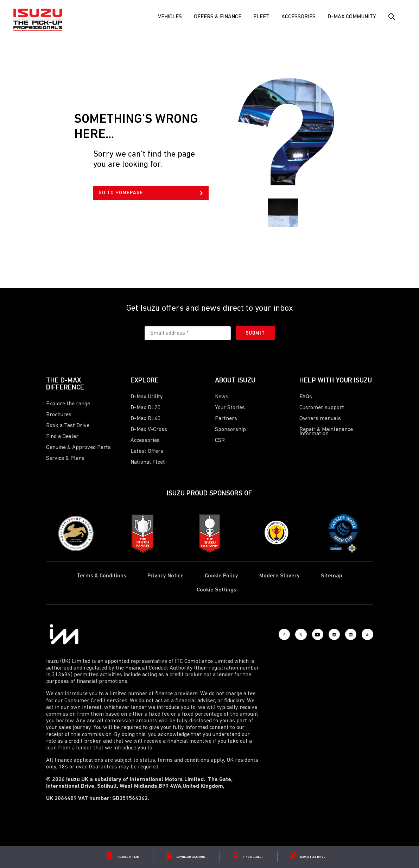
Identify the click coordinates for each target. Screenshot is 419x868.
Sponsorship (230, 430)
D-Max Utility (147, 397)
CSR (220, 441)
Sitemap (332, 576)
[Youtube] (296, 634)
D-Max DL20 (146, 408)
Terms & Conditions (101, 576)
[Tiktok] (364, 634)
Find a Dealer (62, 437)
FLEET (261, 17)
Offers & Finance (218, 17)
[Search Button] (391, 17)
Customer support (322, 408)
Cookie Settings (217, 590)
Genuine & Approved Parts (78, 448)
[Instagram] (319, 634)
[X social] (273, 634)
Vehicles (170, 17)
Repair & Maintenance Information (326, 432)
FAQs (306, 397)
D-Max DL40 (146, 419)
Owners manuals (320, 419)
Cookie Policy (221, 576)
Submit (255, 333)
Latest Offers (147, 451)
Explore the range (68, 404)
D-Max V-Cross (149, 430)
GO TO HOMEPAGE (151, 193)
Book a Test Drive (68, 426)
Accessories (299, 17)
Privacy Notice (166, 576)
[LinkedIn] (342, 634)
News (222, 397)
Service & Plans (65, 458)
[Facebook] (250, 634)
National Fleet (148, 462)
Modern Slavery (280, 576)
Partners (226, 419)
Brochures (59, 415)
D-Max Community (352, 17)
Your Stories (230, 408)
